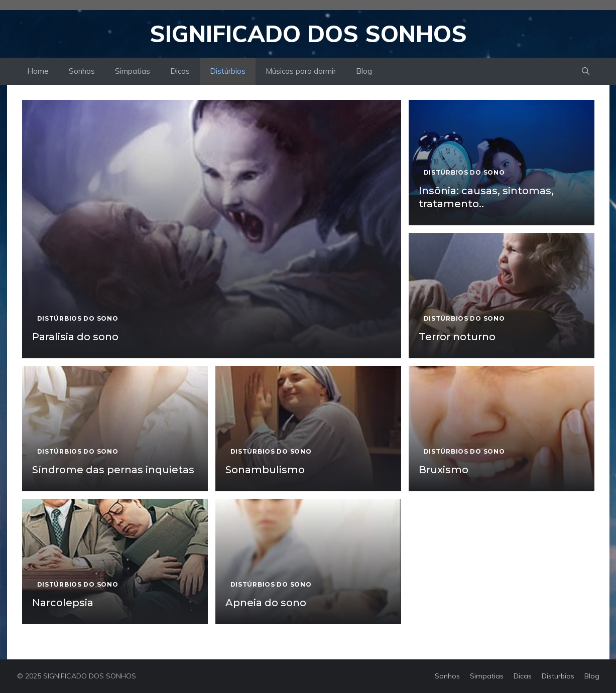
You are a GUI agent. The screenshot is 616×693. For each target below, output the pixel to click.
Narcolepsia (63, 603)
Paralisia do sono (75, 337)
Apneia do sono (266, 603)
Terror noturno (457, 337)
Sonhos (82, 71)
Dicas (180, 71)
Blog (364, 71)
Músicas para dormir (301, 71)
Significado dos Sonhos (308, 34)
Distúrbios (228, 71)
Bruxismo (444, 470)
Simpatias (133, 71)
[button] (586, 71)
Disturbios (558, 676)
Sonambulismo (265, 470)
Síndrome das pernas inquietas (113, 470)
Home (38, 71)
